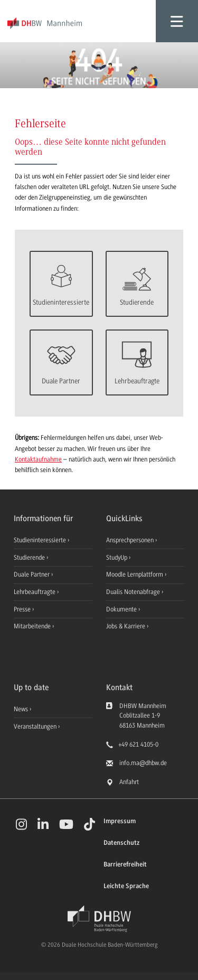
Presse (23, 609)
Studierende (30, 558)
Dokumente (122, 609)
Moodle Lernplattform (135, 574)
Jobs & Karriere (126, 626)
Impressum (120, 821)
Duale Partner (32, 574)
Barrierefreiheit (125, 865)
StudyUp (117, 558)
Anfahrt (129, 782)
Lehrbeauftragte (35, 592)
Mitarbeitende (33, 626)
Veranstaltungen (35, 727)
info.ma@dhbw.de (143, 763)
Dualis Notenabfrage (134, 592)
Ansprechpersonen (131, 540)
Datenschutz (121, 843)
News (21, 709)
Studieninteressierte (41, 540)
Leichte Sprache (126, 886)
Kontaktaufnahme (38, 459)
